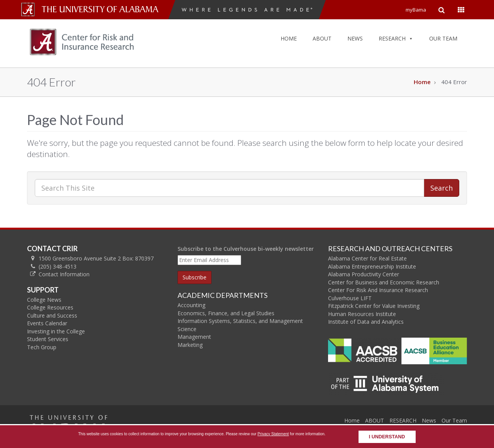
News (429, 420)
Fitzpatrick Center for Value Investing (374, 306)
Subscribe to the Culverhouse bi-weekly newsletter (246, 249)
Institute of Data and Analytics (366, 322)
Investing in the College (56, 331)
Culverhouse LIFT (350, 298)
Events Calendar (47, 323)
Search (442, 188)
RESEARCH (396, 38)
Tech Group (42, 347)
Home (422, 82)
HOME (289, 38)
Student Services (48, 339)
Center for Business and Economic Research (384, 282)
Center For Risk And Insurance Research (378, 290)
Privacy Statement (273, 434)
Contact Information (64, 274)
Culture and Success (52, 315)
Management (194, 337)
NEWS (355, 38)
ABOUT (322, 38)
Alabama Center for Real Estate (367, 258)
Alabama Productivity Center (364, 274)
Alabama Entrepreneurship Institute (372, 266)
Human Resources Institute (362, 314)
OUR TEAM (443, 38)
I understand (387, 437)
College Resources (50, 307)
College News (44, 300)
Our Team (454, 420)
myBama (416, 10)
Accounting (191, 305)
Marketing (190, 345)
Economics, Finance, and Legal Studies (226, 313)
